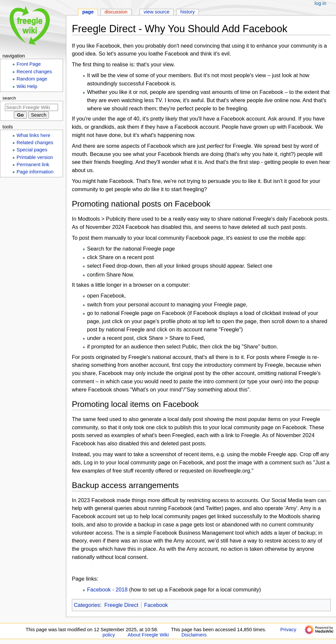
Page (88, 12)
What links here (34, 135)
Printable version (35, 157)
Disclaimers (194, 635)
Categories (87, 605)
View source (157, 12)
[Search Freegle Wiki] (31, 107)
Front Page (29, 64)
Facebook (156, 605)
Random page (32, 79)
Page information (35, 172)
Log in (321, 3)
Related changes (35, 143)
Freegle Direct (121, 605)
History (188, 12)
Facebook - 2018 (107, 589)
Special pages (32, 150)
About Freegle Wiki (148, 635)
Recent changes (34, 72)
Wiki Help (27, 86)
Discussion (116, 12)
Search (9, 98)
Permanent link (33, 165)
